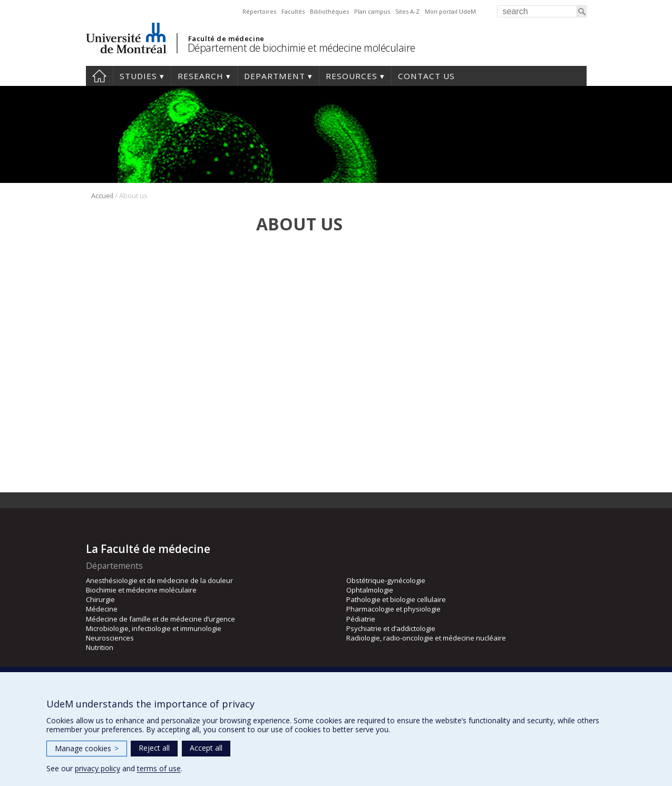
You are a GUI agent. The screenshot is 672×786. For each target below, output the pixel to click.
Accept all (206, 748)
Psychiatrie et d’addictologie (391, 628)
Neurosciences (110, 638)
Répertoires (259, 11)
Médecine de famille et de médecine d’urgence (160, 619)
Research (201, 76)
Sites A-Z (407, 11)
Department (275, 76)
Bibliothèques (329, 11)
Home (99, 76)
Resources (352, 76)
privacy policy (98, 768)
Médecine (102, 609)
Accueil (102, 196)
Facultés (293, 11)
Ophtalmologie (370, 590)
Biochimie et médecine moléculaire (141, 590)
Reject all (154, 748)
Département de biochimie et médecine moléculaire (301, 48)
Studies (138, 76)
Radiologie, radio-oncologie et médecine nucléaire (426, 638)
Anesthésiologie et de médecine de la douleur (159, 580)
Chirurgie (100, 599)
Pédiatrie (361, 619)
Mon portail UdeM (450, 11)
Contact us (426, 76)
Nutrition (100, 647)
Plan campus (372, 11)
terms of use (159, 768)
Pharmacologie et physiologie (393, 609)
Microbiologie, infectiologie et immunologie (154, 628)
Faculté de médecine (226, 38)
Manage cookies (87, 748)
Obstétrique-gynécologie (386, 580)
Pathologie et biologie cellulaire (396, 599)
